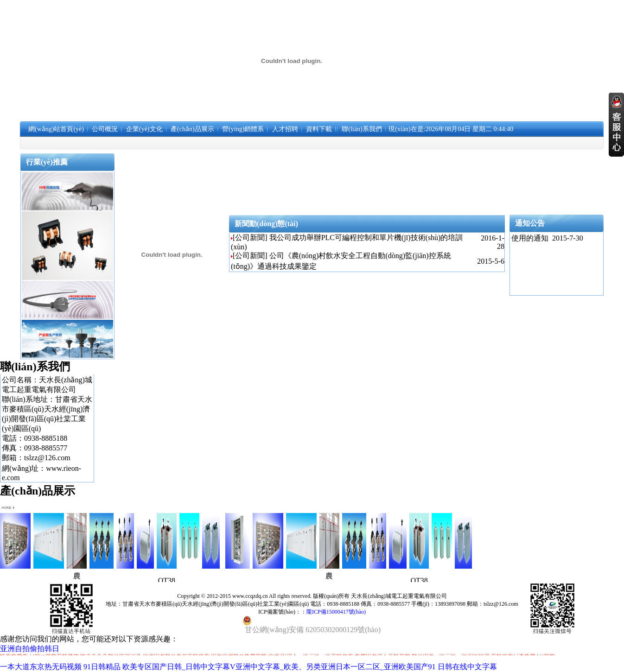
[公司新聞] (250, 238)
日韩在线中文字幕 (467, 667)
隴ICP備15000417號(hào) (336, 612)
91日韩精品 (102, 667)
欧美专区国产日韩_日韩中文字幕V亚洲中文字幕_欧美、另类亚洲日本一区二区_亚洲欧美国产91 (279, 667)
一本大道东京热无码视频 (41, 667)
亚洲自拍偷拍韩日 (30, 649)
